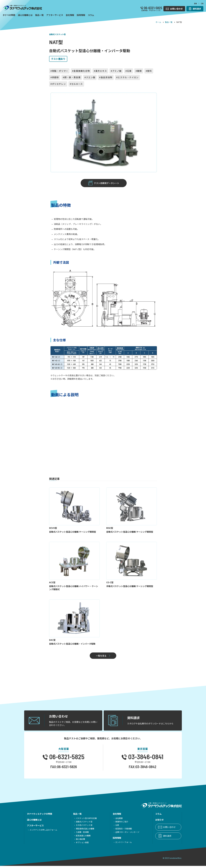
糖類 (139, 71)
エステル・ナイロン (128, 77)
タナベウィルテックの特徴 (40, 816)
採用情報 (110, 840)
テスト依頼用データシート (107, 184)
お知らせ (148, 822)
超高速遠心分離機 (79, 838)
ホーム (158, 22)
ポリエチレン (59, 84)
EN (195, 3)
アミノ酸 (117, 71)
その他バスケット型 (80, 827)
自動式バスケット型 (57, 34)
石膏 (129, 71)
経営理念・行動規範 (116, 831)
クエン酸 (91, 77)
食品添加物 (107, 77)
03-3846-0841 (145, 759)
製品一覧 (169, 22)
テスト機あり (58, 59)
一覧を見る (101, 657)
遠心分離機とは (34, 822)
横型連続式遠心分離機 (81, 831)
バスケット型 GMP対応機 (83, 820)
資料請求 (156, 838)
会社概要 (112, 820)
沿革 (110, 827)
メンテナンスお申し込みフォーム (43, 832)
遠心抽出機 (77, 841)
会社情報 (110, 816)
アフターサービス (35, 828)
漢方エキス (101, 71)
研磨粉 (56, 77)
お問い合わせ (158, 829)
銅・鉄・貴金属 (72, 77)
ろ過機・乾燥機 (79, 834)
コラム (147, 816)
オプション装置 (79, 845)
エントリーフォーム (116, 844)
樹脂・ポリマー (60, 71)
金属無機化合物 (82, 71)
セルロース (77, 84)
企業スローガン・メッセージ (120, 834)
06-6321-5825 (153, 8)
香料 (149, 71)
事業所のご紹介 (114, 824)
